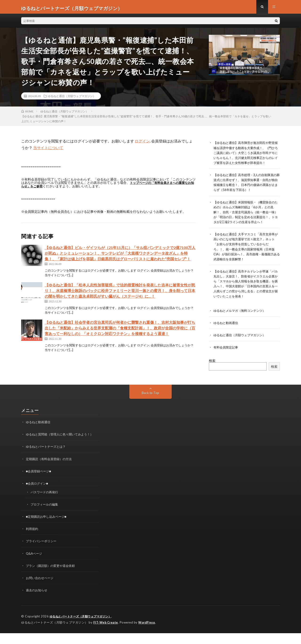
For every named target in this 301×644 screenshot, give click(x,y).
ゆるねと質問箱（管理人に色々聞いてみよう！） (62, 446)
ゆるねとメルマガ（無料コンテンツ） (242, 322)
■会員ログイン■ (38, 495)
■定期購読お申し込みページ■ (48, 528)
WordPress (148, 633)
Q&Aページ (35, 565)
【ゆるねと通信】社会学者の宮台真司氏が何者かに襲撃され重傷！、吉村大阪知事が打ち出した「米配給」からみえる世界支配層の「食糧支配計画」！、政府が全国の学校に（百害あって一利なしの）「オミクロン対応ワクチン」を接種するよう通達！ (120, 330)
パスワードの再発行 (45, 504)
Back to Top (151, 405)
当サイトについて (48, 150)
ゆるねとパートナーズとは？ (47, 458)
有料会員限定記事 (227, 359)
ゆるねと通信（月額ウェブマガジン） (72, 99)
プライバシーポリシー (42, 552)
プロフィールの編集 (45, 516)
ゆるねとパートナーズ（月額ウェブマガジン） (83, 628)
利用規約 (32, 540)
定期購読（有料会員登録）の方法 (51, 470)
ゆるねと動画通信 (227, 334)
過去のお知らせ (37, 601)
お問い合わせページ (41, 589)
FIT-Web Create (106, 633)
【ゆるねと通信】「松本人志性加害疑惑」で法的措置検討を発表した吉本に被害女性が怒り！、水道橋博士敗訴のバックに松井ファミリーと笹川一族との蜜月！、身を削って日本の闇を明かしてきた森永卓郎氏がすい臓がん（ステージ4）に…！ (120, 293)
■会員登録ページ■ (39, 483)
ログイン (142, 144)
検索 (212, 372)
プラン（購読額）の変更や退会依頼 (52, 577)
